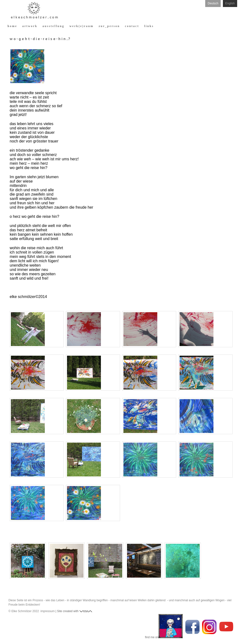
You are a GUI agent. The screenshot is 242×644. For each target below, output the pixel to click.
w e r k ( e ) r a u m (81, 26)
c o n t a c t (132, 26)
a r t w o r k (30, 26)
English (230, 3)
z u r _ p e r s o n (109, 26)
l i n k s (149, 26)
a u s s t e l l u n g (53, 26)
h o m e (12, 26)
